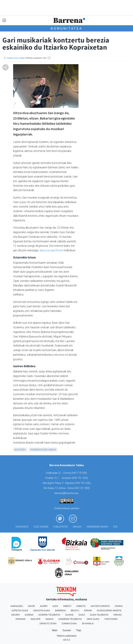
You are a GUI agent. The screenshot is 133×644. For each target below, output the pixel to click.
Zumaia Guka (69, 623)
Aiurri (44, 606)
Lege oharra (41, 527)
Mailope (36, 619)
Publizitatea (61, 527)
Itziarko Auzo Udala (16, 58)
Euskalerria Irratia (109, 610)
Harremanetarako (97, 527)
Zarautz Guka (48, 623)
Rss (115, 527)
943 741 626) (83, 483)
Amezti (67, 606)
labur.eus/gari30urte (51, 250)
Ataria (119, 606)
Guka (82, 615)
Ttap (79, 630)
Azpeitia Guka (20, 610)
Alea (55, 606)
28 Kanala (88, 623)
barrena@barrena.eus (66, 493)
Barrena (60, 610)
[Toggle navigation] (4, 20)
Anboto (81, 606)
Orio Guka (93, 619)
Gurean (67, 630)
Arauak (77, 527)
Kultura (20, 450)
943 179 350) (79, 473)
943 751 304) (80, 478)
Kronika (21, 619)
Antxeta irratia (100, 606)
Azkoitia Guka (42, 610)
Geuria (15, 615)
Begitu (75, 610)
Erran (88, 610)
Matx (55, 630)
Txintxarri (111, 619)
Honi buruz (22, 527)
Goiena (29, 615)
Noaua (49, 619)
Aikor (31, 606)
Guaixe (69, 615)
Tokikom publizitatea (66, 636)
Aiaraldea (17, 606)
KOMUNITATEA (66, 28)
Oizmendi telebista (70, 619)
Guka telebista (99, 615)
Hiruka (118, 615)
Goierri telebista (49, 615)
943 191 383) (82, 488)
